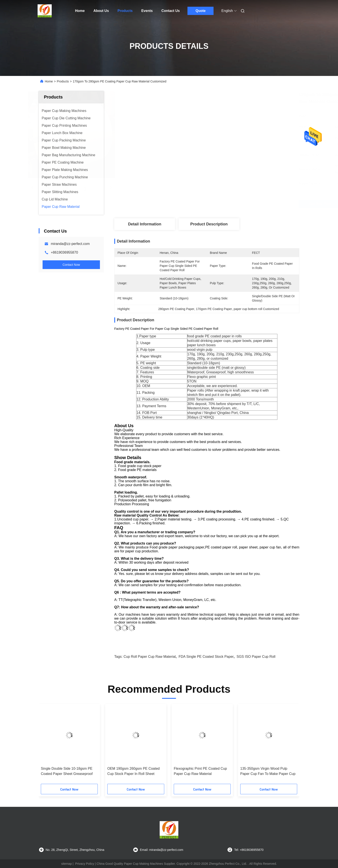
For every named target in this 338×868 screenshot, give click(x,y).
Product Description (209, 224)
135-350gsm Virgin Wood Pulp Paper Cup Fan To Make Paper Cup (268, 771)
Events (147, 11)
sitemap (67, 864)
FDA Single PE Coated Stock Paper (206, 657)
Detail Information (145, 224)
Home (80, 11)
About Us (101, 11)
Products (125, 11)
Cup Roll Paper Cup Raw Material (150, 657)
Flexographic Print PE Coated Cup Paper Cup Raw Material (200, 771)
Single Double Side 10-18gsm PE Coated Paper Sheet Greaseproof (67, 771)
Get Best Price (235, 204)
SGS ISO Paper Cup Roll (256, 657)
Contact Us (171, 11)
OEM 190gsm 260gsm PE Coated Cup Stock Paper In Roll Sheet (133, 771)
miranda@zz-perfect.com (70, 244)
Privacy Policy (85, 864)
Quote (200, 11)
